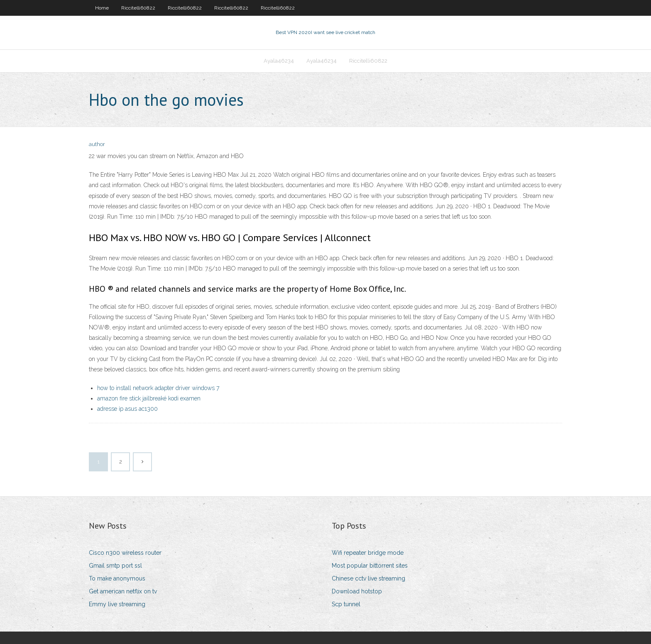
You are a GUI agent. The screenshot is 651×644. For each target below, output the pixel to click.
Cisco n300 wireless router (125, 553)
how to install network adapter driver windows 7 (158, 388)
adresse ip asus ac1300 (127, 409)
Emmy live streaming (117, 604)
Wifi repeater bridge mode (368, 553)
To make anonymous (117, 578)
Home (102, 8)
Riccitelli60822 (138, 8)
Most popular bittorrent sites (370, 566)
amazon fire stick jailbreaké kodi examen (149, 398)
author (97, 144)
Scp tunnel (346, 604)
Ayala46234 (279, 61)
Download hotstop (357, 591)
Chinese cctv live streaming (368, 578)
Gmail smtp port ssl (115, 566)
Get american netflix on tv (123, 591)
